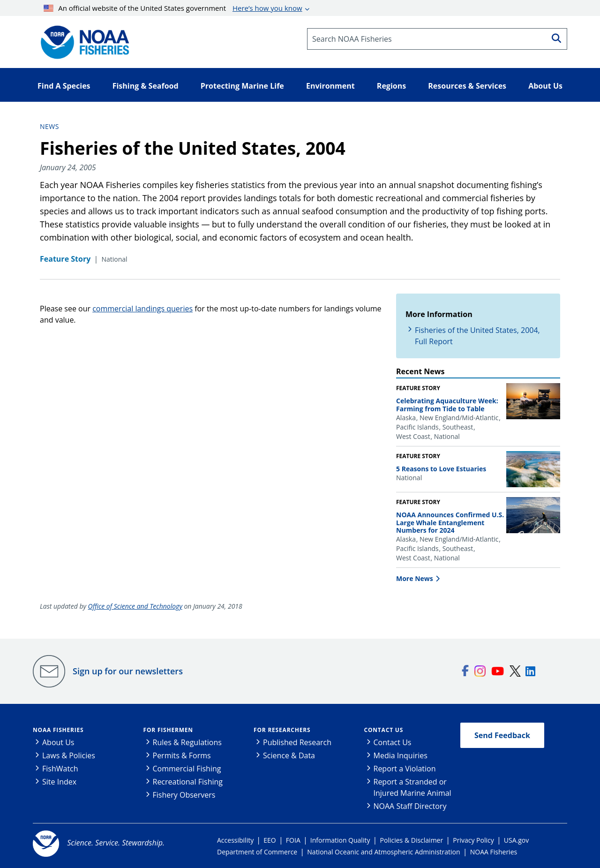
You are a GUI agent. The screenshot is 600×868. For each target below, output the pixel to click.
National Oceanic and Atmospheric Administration (383, 852)
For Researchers (282, 730)
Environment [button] (330, 86)
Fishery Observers (184, 795)
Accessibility (235, 840)
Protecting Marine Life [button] (242, 86)
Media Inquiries (401, 755)
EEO (270, 840)
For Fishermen (168, 730)
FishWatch (60, 769)
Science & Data (289, 755)
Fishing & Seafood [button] (146, 86)
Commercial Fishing (187, 769)
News (49, 126)
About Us (58, 742)
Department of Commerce (257, 852)
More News (415, 578)
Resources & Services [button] (467, 86)
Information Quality (340, 840)
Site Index (59, 782)
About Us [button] (545, 86)
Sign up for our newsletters (128, 671)
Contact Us (384, 730)
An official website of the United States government (173, 8)
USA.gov (516, 840)
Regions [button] (391, 86)
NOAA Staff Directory (410, 806)
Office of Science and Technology (135, 606)
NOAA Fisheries (58, 730)
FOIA (293, 840)
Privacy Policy (473, 840)
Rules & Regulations (187, 742)
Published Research (297, 742)
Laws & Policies (69, 755)
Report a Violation (405, 769)
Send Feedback (502, 735)
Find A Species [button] (64, 86)
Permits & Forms (182, 755)
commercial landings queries (142, 309)
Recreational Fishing (188, 782)
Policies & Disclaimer (412, 840)
